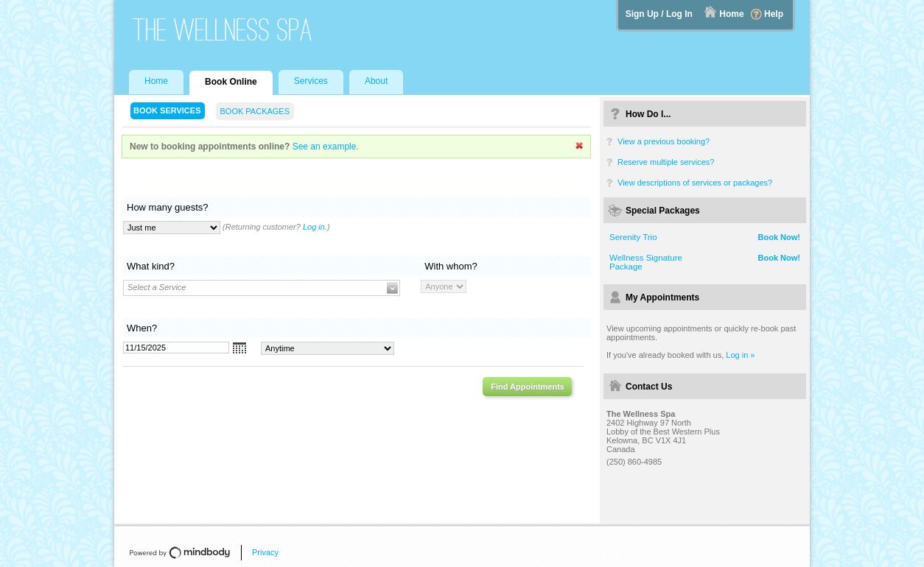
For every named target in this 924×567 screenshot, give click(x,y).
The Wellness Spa (223, 30)
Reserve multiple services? (666, 162)
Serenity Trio (633, 237)
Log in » (740, 355)
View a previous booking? (664, 141)
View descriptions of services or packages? (695, 183)
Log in (314, 227)
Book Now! (779, 237)
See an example (325, 147)
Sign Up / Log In (659, 14)
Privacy (265, 552)
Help (774, 14)
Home (731, 14)
